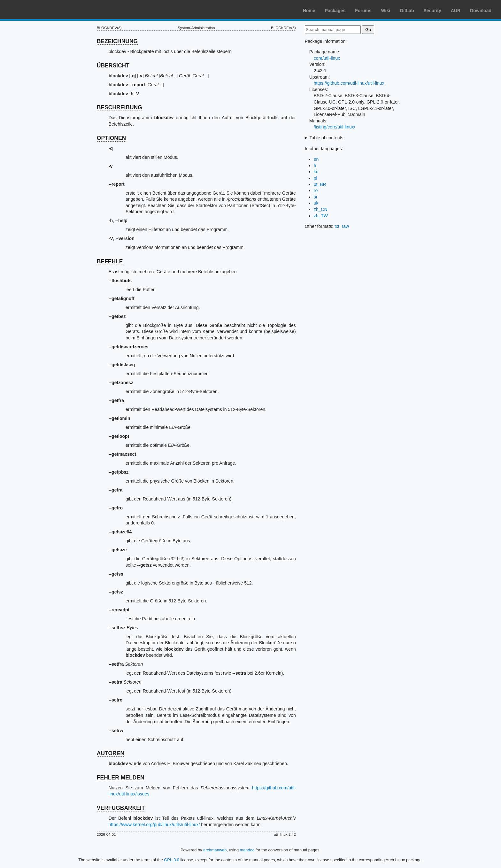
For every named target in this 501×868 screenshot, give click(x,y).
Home (309, 11)
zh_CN (321, 209)
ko (316, 172)
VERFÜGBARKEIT (121, 808)
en (316, 159)
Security (432, 11)
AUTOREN (111, 753)
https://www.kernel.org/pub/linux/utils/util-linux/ (154, 825)
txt (337, 226)
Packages (335, 11)
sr (316, 197)
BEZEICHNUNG (117, 41)
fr (315, 166)
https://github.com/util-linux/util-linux (349, 83)
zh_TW (321, 216)
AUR (456, 11)
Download (481, 11)
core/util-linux (327, 58)
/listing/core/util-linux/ (335, 127)
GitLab (407, 11)
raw (346, 226)
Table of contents (327, 138)
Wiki (386, 11)
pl (316, 178)
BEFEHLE (110, 261)
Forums (363, 11)
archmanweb (215, 850)
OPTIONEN (111, 138)
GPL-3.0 (172, 860)
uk (316, 203)
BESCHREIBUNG (119, 107)
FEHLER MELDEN (121, 778)
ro (316, 190)
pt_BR (320, 184)
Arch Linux (35, 10)
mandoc (247, 850)
